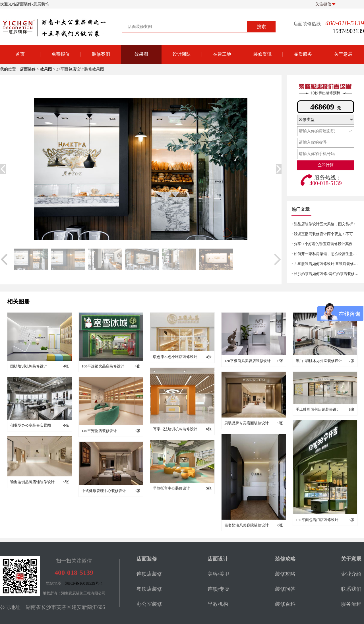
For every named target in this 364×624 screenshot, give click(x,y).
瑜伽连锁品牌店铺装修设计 (32, 482)
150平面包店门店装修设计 (317, 520)
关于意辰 (343, 54)
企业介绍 (351, 574)
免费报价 (61, 54)
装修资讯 (262, 54)
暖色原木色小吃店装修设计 (175, 357)
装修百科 (285, 604)
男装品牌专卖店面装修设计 (247, 423)
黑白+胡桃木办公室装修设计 (319, 361)
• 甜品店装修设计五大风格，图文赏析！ (324, 224)
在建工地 (222, 54)
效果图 (141, 54)
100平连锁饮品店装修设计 (103, 366)
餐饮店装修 (149, 589)
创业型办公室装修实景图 (31, 425)
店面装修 (28, 69)
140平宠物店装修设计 (99, 431)
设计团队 (182, 54)
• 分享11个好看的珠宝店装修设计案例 (322, 244)
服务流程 (351, 604)
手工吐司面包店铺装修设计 (318, 409)
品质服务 (303, 54)
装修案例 (101, 54)
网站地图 (53, 583)
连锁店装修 (149, 574)
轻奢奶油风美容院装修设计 (247, 525)
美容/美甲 (219, 574)
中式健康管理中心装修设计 (104, 491)
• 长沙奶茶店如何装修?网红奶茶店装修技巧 (327, 274)
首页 (20, 54)
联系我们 (351, 589)
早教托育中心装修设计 (171, 488)
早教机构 (218, 604)
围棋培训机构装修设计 (29, 366)
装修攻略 (285, 574)
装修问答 (285, 589)
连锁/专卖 (219, 589)
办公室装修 (149, 604)
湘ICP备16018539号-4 (84, 583)
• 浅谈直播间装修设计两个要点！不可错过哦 (328, 234)
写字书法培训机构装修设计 (175, 429)
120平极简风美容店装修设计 (248, 361)
